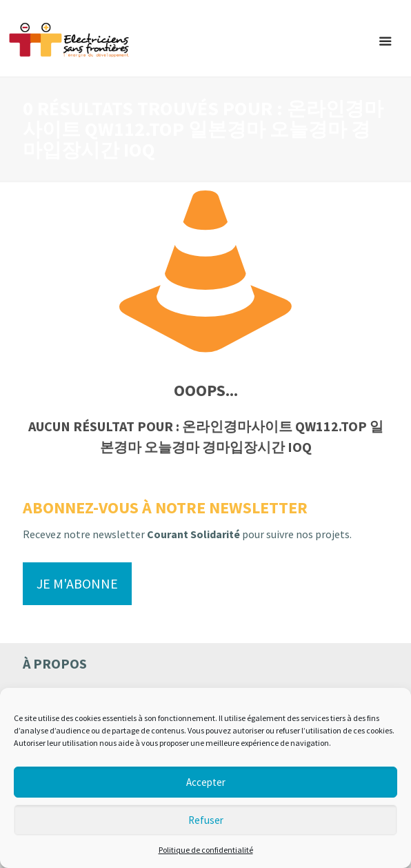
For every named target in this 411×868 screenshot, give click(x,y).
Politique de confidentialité (206, 850)
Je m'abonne (77, 583)
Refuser (206, 820)
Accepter (206, 782)
